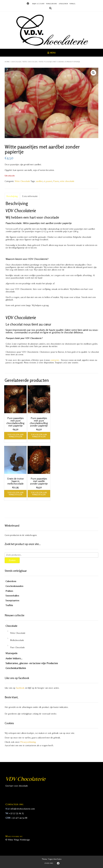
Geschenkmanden (14, 586)
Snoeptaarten (12, 600)
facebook (20, 688)
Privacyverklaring (28, 742)
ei (44, 181)
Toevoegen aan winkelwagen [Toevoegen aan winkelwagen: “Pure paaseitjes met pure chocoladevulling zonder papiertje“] (39, 436)
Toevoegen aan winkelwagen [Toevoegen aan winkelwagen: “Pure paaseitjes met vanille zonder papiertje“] (39, 494)
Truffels (9, 605)
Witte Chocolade (30, 62)
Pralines (9, 591)
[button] (93, 73)
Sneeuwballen (12, 596)
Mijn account (38, 4)
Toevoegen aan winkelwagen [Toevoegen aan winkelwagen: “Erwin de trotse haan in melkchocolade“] (15, 494)
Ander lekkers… (14, 658)
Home (7, 62)
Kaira (59, 859)
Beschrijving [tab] (12, 196)
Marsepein (11, 653)
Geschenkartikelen (16, 668)
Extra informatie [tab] (30, 196)
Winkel (72, 4)
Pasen (56, 181)
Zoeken (12, 560)
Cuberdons (11, 581)
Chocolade (16, 62)
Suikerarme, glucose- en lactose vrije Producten (32, 663)
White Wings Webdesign (19, 840)
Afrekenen (63, 4)
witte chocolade (67, 181)
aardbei (39, 181)
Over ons (49, 863)
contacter (55, 360)
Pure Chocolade (17, 647)
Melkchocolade (17, 640)
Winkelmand (51, 4)
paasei (49, 181)
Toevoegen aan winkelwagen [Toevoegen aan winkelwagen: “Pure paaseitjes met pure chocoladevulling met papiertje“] (15, 436)
